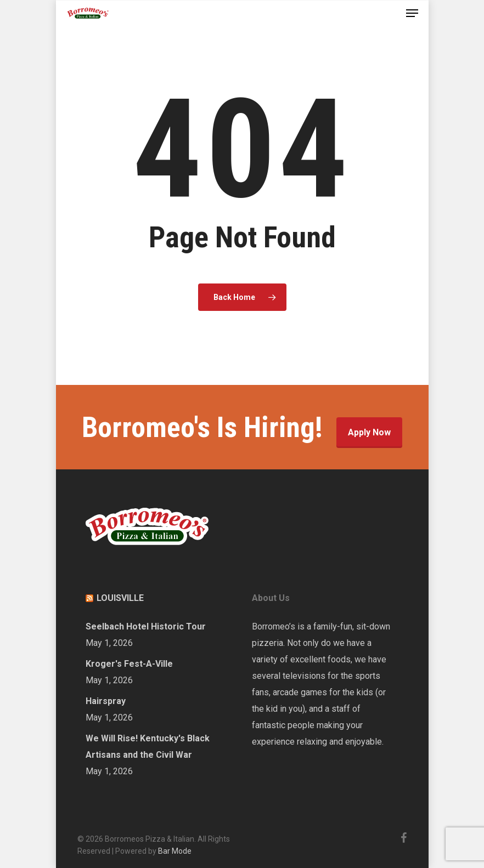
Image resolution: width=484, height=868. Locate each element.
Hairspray (106, 701)
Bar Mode (175, 851)
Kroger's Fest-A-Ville (129, 664)
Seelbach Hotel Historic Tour (146, 626)
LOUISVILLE (120, 598)
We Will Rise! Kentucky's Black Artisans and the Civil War (148, 747)
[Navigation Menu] (412, 13)
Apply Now (369, 432)
